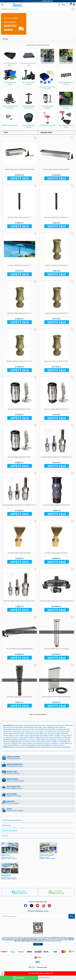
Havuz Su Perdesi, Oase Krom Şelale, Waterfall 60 (56, 169)
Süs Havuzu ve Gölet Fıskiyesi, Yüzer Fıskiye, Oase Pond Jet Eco (56, 601)
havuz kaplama (28, 743)
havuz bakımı (26, 731)
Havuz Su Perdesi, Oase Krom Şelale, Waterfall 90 (20, 649)
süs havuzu (47, 743)
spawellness (55, 743)
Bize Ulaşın (38, 944)
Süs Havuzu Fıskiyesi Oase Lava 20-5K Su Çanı (19, 697)
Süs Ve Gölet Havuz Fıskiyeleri (47, 100)
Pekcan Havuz (41, 725)
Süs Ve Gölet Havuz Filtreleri (10, 77)
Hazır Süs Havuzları (47, 57)
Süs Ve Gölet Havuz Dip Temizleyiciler (10, 100)
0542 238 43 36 (58, 893)
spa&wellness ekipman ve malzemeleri (15, 739)
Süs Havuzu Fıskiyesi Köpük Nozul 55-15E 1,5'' (56, 409)
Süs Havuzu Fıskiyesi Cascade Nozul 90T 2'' (57, 313)
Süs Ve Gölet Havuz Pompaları (29, 77)
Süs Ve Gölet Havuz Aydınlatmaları (29, 100)
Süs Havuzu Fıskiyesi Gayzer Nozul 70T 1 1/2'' (20, 313)
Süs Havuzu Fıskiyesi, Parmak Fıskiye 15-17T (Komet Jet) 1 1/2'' (20, 505)
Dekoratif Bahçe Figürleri (47, 119)
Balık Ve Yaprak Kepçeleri (10, 119)
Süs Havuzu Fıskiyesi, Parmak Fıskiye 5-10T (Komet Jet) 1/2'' (20, 601)
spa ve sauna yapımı (37, 731)
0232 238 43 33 (21, 893)
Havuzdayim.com (30, 733)
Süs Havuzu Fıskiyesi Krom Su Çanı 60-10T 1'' (20, 265)
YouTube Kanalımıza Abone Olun (27, 973)
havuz (20, 743)
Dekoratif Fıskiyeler (66, 57)
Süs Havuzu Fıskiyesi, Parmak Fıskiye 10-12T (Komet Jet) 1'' (57, 457)
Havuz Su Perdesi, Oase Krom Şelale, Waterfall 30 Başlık (19, 169)
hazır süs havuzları (64, 739)
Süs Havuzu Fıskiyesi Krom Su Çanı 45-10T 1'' (56, 217)
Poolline (11, 735)
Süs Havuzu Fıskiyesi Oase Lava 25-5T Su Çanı (56, 649)
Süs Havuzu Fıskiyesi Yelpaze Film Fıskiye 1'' (20, 553)
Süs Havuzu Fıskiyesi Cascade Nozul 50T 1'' (57, 265)
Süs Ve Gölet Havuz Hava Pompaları (47, 79)
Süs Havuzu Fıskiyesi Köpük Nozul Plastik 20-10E (56, 505)
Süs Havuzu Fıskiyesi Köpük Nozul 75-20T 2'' (19, 457)
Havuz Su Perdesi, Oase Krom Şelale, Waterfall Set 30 (56, 697)
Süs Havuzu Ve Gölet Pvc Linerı (29, 57)
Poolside (51, 735)
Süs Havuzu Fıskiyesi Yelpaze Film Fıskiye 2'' (56, 553)
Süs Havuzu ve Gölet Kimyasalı (66, 100)
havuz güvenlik (38, 743)
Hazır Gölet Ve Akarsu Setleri (10, 57)
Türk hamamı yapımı (51, 731)
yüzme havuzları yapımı (58, 725)
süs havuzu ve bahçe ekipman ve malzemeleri (42, 739)
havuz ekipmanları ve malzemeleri (61, 737)
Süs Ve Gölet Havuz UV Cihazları (66, 77)
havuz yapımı (17, 731)
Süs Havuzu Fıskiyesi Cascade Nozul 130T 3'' (57, 361)
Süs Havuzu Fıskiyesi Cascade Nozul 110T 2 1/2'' (19, 361)
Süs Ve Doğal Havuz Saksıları (29, 119)
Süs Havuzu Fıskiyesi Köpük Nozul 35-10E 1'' (19, 409)
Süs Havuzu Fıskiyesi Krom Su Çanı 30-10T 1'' (20, 217)
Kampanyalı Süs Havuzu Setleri (66, 119)
